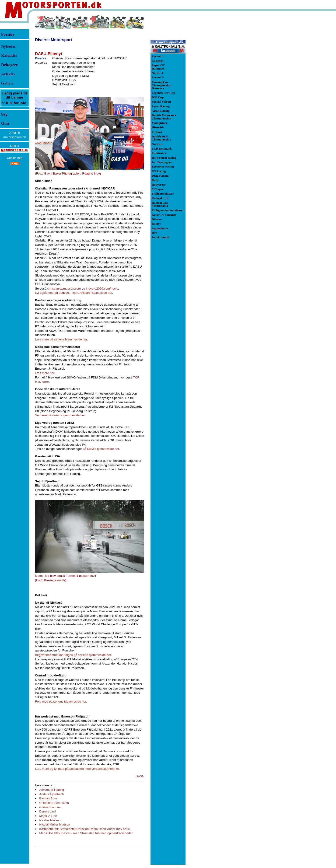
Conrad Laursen (50, 807)
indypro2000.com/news (102, 289)
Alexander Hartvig (52, 790)
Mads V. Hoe (48, 816)
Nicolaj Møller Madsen (55, 824)
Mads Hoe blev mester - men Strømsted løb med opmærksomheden (86, 833)
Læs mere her (45, 373)
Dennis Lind (47, 811)
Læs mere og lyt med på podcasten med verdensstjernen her (77, 769)
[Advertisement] (210, 85)
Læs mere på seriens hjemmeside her (61, 339)
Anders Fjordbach (51, 794)
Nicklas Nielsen (50, 820)
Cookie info (15, 158)
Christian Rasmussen (54, 803)
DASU (140, 776)
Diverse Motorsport (54, 40)
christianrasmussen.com (64, 289)
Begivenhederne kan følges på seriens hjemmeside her (73, 655)
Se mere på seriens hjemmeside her (60, 415)
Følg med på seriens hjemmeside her (61, 702)
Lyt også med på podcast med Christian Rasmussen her (74, 293)
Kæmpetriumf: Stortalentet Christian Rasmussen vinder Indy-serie (84, 829)
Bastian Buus (48, 798)
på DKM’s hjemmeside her (101, 449)
